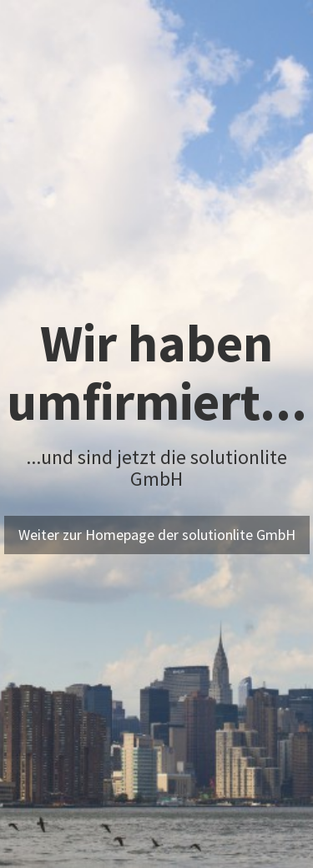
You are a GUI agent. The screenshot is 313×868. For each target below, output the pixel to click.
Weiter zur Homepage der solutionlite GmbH (157, 535)
